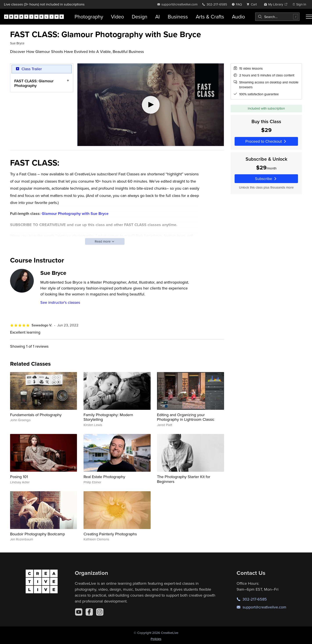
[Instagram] (100, 612)
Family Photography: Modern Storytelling (108, 417)
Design (140, 17)
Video (117, 17)
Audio (238, 17)
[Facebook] (89, 612)
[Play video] (151, 105)
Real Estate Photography (104, 477)
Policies (156, 639)
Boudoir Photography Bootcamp (37, 534)
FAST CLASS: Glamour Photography (34, 83)
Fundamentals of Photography (36, 415)
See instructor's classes (60, 302)
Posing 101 (19, 477)
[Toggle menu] (309, 17)
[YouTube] (79, 612)
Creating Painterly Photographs (110, 534)
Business (178, 17)
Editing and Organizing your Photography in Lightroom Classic (186, 417)
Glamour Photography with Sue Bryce (75, 214)
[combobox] (277, 17)
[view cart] (253, 4)
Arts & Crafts (210, 17)
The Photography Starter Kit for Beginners (184, 479)
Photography (89, 17)
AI (158, 17)
